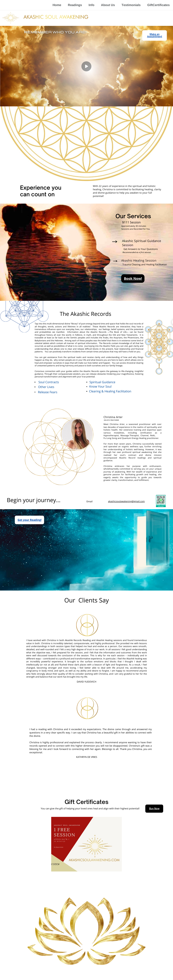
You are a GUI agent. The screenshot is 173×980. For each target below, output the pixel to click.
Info (92, 5)
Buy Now (154, 809)
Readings (75, 5)
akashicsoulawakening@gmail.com (126, 501)
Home (57, 5)
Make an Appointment (154, 35)
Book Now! (133, 278)
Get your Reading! (30, 520)
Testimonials (131, 5)
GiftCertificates (158, 5)
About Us (108, 5)
